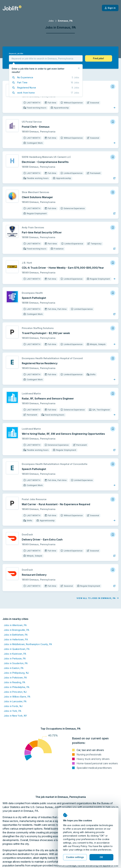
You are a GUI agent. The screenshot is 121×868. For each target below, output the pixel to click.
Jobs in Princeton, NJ (15, 692)
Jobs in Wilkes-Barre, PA (17, 697)
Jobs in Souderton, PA (16, 663)
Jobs (51, 21)
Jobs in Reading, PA (14, 682)
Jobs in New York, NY (15, 716)
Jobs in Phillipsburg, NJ (16, 673)
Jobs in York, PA (12, 711)
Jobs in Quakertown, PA (17, 649)
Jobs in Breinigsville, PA (16, 630)
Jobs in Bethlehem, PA (16, 635)
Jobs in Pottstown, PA (15, 678)
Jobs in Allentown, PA (15, 625)
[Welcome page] (12, 8)
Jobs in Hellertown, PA (16, 639)
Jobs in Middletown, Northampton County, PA (28, 644)
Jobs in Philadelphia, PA (17, 687)
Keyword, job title (16, 54)
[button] (99, 58)
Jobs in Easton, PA (14, 668)
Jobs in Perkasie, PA (15, 659)
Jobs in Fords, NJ (13, 706)
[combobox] (46, 58)
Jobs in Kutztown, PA (15, 654)
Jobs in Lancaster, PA (15, 701)
